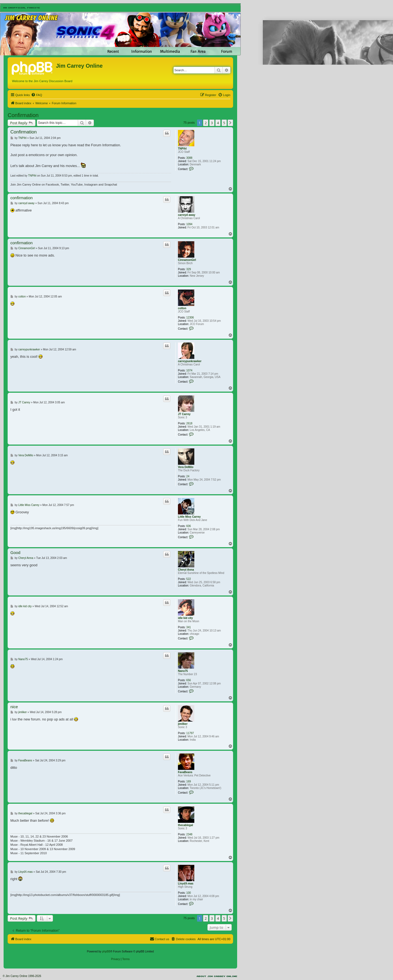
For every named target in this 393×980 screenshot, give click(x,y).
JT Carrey (184, 414)
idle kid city (185, 618)
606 (189, 526)
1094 (189, 224)
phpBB (106, 951)
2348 (189, 834)
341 (189, 627)
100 (189, 893)
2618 (189, 423)
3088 (189, 158)
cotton (182, 308)
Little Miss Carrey (189, 517)
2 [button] (206, 123)
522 (189, 579)
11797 (190, 733)
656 (189, 680)
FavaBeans (185, 772)
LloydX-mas (186, 884)
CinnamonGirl (187, 260)
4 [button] (218, 123)
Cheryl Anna (186, 570)
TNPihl (182, 149)
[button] (230, 123)
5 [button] (224, 123)
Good (15, 552)
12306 (190, 318)
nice (14, 707)
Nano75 (183, 671)
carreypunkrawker (190, 361)
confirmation (22, 198)
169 (189, 781)
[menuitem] (37, 95)
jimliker (183, 724)
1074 (189, 370)
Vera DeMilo (186, 467)
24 (188, 476)
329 (189, 269)
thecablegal (185, 825)
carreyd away (187, 215)
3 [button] (212, 123)
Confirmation (23, 115)
